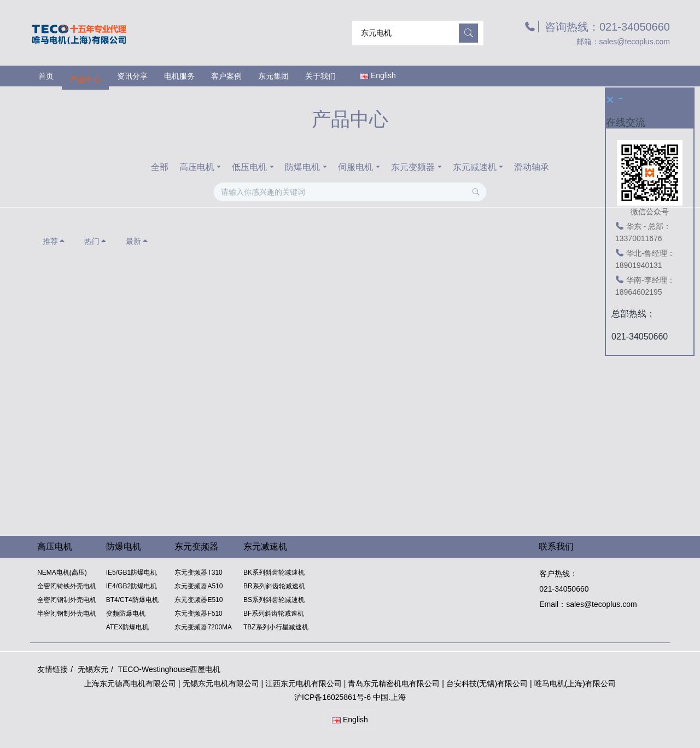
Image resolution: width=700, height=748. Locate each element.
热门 (96, 241)
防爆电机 (302, 167)
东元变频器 (413, 167)
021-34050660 (563, 589)
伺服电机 (355, 167)
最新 (137, 241)
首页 (46, 76)
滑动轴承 (532, 167)
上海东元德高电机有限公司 (130, 683)
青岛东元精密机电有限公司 (394, 683)
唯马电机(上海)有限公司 (575, 683)
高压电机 (197, 167)
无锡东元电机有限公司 (221, 683)
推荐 (54, 241)
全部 (160, 167)
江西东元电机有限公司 (305, 683)
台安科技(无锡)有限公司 (487, 683)
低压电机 (249, 167)
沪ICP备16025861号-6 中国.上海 (350, 697)
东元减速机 (475, 167)
